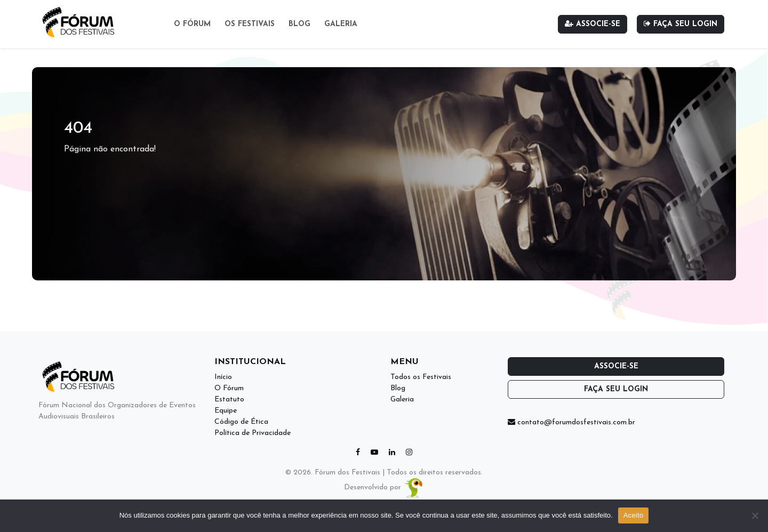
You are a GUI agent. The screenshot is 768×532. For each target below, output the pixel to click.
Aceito (634, 515)
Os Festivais (250, 24)
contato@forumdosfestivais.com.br (571, 422)
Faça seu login (681, 24)
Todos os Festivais (421, 377)
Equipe (226, 411)
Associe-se (593, 24)
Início (223, 377)
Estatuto (229, 400)
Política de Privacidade (253, 433)
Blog (299, 24)
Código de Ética (241, 422)
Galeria (341, 24)
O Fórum (192, 24)
